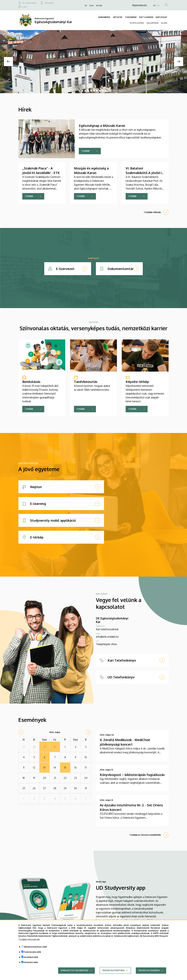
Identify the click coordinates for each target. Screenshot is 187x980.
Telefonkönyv (49, 3)
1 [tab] (79, 91)
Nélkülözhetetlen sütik (35, 947)
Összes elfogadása (149, 971)
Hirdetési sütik (31, 963)
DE (86, 5)
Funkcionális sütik (32, 952)
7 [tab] (97, 91)
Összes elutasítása (113, 971)
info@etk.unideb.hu (107, 637)
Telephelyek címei (106, 644)
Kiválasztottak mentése (75, 971)
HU (154, 5)
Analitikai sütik (31, 958)
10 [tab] (106, 91)
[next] (88, 732)
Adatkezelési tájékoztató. (127, 936)
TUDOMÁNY (131, 17)
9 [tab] (103, 91)
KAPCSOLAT (161, 17)
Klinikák (99, 5)
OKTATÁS (118, 17)
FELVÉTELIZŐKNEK (137, 23)
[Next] (179, 62)
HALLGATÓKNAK (152, 23)
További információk (29, 940)
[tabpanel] (93, 62)
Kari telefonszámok (29, 3)
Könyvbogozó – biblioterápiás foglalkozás (132, 775)
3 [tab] (85, 91)
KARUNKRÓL (104, 17)
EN (158, 5)
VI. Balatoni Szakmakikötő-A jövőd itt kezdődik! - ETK (145, 173)
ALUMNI (164, 23)
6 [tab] (94, 91)
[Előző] (8, 62)
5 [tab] (91, 91)
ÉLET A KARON (146, 17)
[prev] (21, 732)
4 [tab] (88, 91)
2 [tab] (82, 91)
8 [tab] (100, 91)
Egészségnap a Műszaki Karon (102, 126)
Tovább (85, 151)
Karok (91, 5)
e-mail (24, 7)
